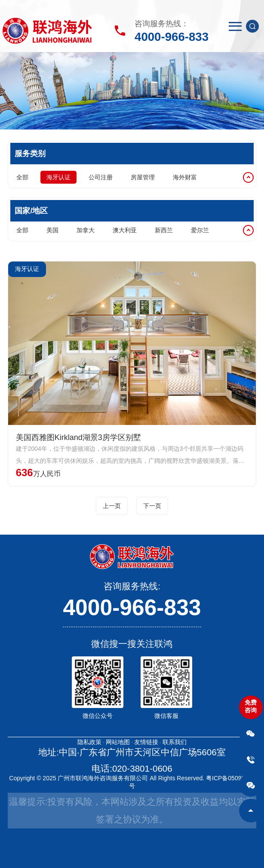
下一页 (152, 506)
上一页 (112, 506)
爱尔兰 (200, 230)
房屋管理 (143, 177)
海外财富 (185, 177)
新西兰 (164, 230)
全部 (22, 177)
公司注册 (101, 177)
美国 (52, 230)
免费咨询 (251, 706)
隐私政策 (89, 742)
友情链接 (146, 742)
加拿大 (86, 230)
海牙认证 (58, 177)
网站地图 (118, 742)
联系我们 (175, 742)
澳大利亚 (125, 230)
